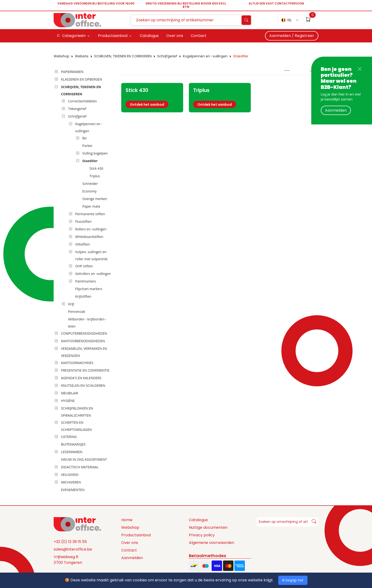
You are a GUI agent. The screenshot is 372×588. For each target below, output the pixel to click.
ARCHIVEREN (71, 482)
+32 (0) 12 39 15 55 (70, 542)
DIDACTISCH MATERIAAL (80, 467)
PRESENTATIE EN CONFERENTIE (85, 370)
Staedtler (241, 56)
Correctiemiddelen (82, 101)
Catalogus (198, 520)
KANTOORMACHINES (77, 363)
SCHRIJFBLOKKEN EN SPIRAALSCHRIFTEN (77, 412)
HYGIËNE (68, 401)
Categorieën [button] (71, 36)
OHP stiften (84, 266)
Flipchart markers (89, 289)
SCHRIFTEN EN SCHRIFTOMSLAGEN (76, 426)
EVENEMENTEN (73, 490)
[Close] (360, 69)
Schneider (90, 184)
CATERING (69, 437)
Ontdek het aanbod (147, 105)
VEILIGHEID (70, 475)
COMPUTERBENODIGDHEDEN (84, 333)
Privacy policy (202, 535)
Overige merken (95, 199)
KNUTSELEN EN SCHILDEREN (83, 385)
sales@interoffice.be (73, 549)
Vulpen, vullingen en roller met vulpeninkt (91, 255)
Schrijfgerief (167, 56)
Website (82, 56)
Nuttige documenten (208, 527)
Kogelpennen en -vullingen (205, 56)
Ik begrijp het (293, 580)
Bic (85, 138)
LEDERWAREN (72, 452)
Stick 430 (96, 168)
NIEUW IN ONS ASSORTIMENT (84, 459)
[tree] (85, 281)
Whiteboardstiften (89, 237)
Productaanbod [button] (113, 36)
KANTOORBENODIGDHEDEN (83, 341)
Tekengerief (77, 109)
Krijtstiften (83, 296)
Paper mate (91, 206)
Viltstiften (83, 244)
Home (127, 520)
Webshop (61, 56)
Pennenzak (77, 312)
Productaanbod (136, 535)
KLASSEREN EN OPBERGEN (82, 79)
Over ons (130, 543)
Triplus (95, 176)
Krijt (71, 304)
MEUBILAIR (70, 393)
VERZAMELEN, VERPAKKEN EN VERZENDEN (84, 352)
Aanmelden (336, 110)
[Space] (77, 524)
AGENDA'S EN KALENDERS (81, 378)
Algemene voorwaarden (212, 543)
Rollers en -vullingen (91, 229)
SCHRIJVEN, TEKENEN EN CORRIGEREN (123, 56)
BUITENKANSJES (73, 444)
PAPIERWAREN (72, 72)
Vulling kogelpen (95, 153)
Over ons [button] (175, 36)
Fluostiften (83, 221)
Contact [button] (199, 36)
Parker (87, 146)
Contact (129, 550)
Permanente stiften (90, 214)
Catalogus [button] (149, 36)
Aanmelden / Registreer (292, 36)
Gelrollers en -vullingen (93, 274)
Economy (89, 191)
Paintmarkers (86, 281)
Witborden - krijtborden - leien (87, 323)
